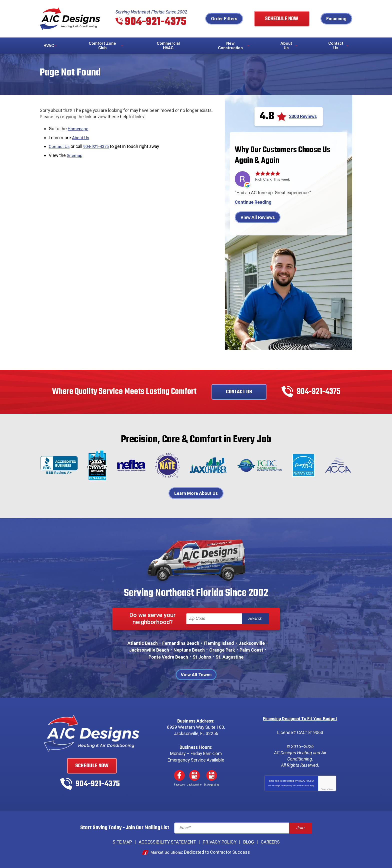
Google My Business (194, 776)
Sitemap (75, 155)
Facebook (179, 776)
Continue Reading (253, 203)
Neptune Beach (189, 651)
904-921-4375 (157, 22)
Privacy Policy (286, 786)
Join (300, 829)
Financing (336, 19)
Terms (331, 790)
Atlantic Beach (143, 644)
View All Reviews (258, 218)
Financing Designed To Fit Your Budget (300, 719)
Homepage (79, 129)
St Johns (202, 658)
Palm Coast (251, 651)
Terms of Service (303, 786)
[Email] (243, 829)
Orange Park (222, 651)
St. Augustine (229, 658)
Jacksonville (252, 644)
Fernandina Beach (181, 644)
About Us (81, 138)
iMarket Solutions (166, 852)
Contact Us (60, 146)
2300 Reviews (303, 117)
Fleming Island (219, 644)
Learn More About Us (196, 494)
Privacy (323, 790)
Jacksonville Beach (149, 651)
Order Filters (233, 19)
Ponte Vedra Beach (168, 658)
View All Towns (196, 675)
